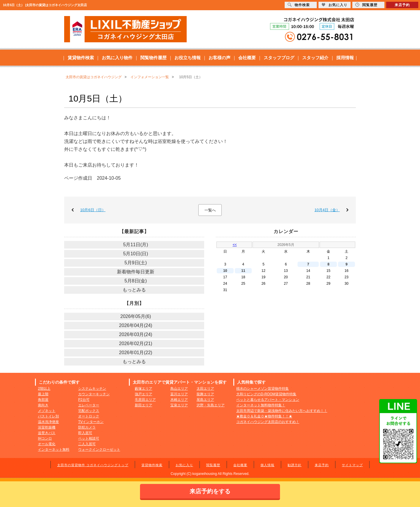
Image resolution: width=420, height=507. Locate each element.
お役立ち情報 (188, 58)
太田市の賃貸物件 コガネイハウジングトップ (93, 465)
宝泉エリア (179, 405)
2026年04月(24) (136, 325)
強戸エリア (143, 394)
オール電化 (47, 444)
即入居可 (85, 433)
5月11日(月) (135, 245)
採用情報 (345, 58)
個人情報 (267, 465)
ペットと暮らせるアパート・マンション (268, 400)
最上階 (43, 394)
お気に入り (184, 465)
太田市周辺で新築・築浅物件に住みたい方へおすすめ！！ (282, 411)
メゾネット (47, 411)
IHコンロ (45, 438)
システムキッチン (92, 389)
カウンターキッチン (94, 394)
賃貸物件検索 (81, 58)
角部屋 (43, 400)
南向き (43, 405)
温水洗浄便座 (48, 422)
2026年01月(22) (136, 353)
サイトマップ (352, 465)
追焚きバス (47, 433)
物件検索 (299, 5)
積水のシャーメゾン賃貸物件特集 (262, 389)
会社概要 (247, 58)
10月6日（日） (93, 210)
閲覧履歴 (213, 465)
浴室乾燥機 (47, 427)
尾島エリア (205, 400)
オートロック (89, 416)
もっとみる (134, 290)
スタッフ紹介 (315, 58)
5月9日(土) (136, 263)
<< (235, 245)
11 (243, 271)
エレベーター (89, 405)
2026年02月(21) (136, 343)
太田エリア (205, 389)
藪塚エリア (143, 389)
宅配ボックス (89, 411)
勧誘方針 (295, 465)
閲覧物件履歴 (153, 58)
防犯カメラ (87, 427)
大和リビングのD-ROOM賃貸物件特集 (266, 394)
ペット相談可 (89, 438)
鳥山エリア (179, 389)
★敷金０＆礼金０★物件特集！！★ (264, 416)
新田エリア (143, 405)
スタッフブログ (279, 58)
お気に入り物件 (117, 58)
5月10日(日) (135, 254)
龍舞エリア (205, 394)
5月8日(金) (136, 281)
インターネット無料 (54, 450)
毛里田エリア (145, 400)
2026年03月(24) (136, 334)
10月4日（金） (327, 210)
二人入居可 (87, 444)
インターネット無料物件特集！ (261, 405)
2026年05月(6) (136, 316)
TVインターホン (91, 422)
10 (225, 271)
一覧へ (210, 210)
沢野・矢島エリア (211, 405)
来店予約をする (210, 491)
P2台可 (84, 400)
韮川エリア (179, 394)
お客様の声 (219, 58)
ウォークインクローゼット (99, 450)
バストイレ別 (48, 416)
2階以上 (44, 389)
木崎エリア (179, 400)
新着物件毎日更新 (136, 272)
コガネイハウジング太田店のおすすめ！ (268, 422)
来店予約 (322, 465)
